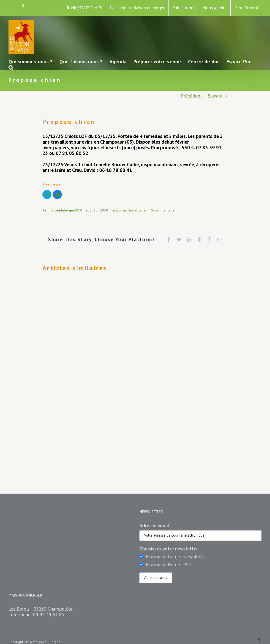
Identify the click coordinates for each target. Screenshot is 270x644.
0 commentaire (163, 210)
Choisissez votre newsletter (169, 549)
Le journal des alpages (129, 210)
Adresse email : (155, 526)
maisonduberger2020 (65, 210)
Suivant (215, 96)
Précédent (192, 96)
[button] (11, 67)
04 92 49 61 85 (49, 615)
